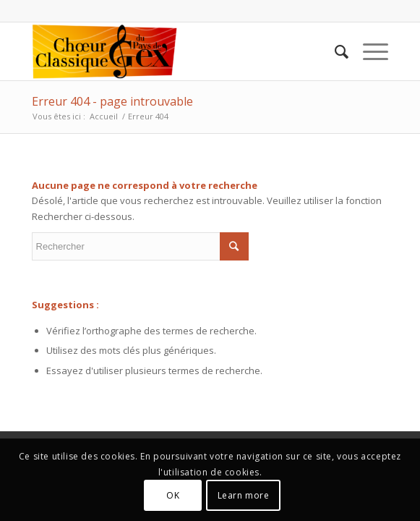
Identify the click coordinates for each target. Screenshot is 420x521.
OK (173, 495)
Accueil (104, 116)
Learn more (244, 495)
